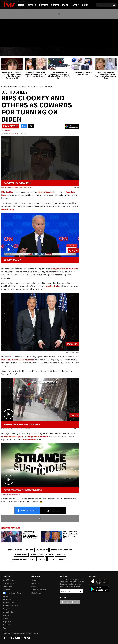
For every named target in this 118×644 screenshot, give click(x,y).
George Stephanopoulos (61, 550)
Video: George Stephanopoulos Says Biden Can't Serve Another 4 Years (17, 429)
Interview (60, 554)
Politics (52, 559)
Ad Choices (7, 590)
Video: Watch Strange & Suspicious (11, 494)
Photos (42, 52)
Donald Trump (37, 554)
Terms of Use (7, 587)
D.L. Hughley (42, 550)
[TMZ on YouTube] (72, 602)
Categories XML (8, 612)
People (5, 618)
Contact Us (35, 580)
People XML (7, 622)
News (7, 52)
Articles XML (7, 599)
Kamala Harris (21, 554)
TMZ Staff (7, 131)
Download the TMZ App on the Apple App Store (99, 581)
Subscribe (81, 591)
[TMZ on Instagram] (15, 33)
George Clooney (15, 550)
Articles (5, 596)
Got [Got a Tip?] (9, 43)
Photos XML (7, 625)
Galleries (6, 615)
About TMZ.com (8, 580)
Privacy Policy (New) (10, 583)
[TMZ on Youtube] (11, 33)
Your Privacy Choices (13, 593)
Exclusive (63, 559)
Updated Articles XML (10, 606)
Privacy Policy (65, 586)
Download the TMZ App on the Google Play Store (99, 589)
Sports (23, 52)
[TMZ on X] (7, 33)
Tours (92, 52)
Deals (108, 52)
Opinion (50, 554)
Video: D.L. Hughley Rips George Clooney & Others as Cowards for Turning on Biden (17, 187)
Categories (6, 609)
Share (27, 510)
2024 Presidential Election (24, 559)
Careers (34, 587)
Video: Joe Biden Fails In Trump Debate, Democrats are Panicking (17, 264)
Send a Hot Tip (37, 583)
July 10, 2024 (13, 134)
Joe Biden (29, 550)
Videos (60, 52)
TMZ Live (42, 559)
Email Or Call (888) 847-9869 (28, 43)
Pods (76, 52)
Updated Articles (8, 603)
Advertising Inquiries (39, 590)
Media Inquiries (37, 593)
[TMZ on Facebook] (3, 33)
